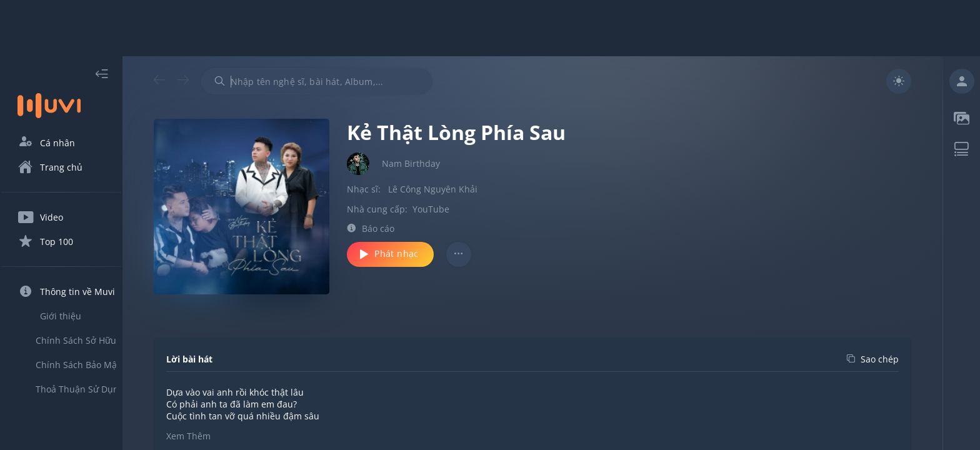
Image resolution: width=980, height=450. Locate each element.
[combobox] (339, 81)
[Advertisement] (490, 28)
